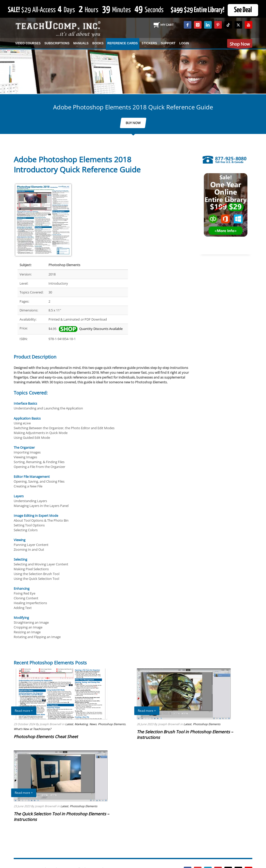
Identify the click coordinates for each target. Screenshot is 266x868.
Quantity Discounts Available (91, 329)
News (93, 724)
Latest (69, 724)
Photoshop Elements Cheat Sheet (46, 737)
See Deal (243, 10)
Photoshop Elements (112, 724)
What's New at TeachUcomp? (32, 729)
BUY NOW (133, 123)
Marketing (81, 724)
